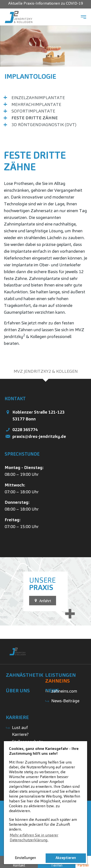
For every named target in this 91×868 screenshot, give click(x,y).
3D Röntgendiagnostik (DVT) (44, 125)
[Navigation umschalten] (83, 17)
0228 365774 (25, 430)
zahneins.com (64, 691)
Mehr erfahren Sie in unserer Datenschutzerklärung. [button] (34, 838)
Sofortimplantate (33, 111)
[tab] (45, 371)
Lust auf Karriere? (20, 731)
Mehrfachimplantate (36, 104)
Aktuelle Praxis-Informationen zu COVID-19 (46, 3)
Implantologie (30, 76)
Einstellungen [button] (25, 858)
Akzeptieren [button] (66, 858)
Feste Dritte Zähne (35, 118)
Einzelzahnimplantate (38, 98)
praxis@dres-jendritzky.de (39, 436)
